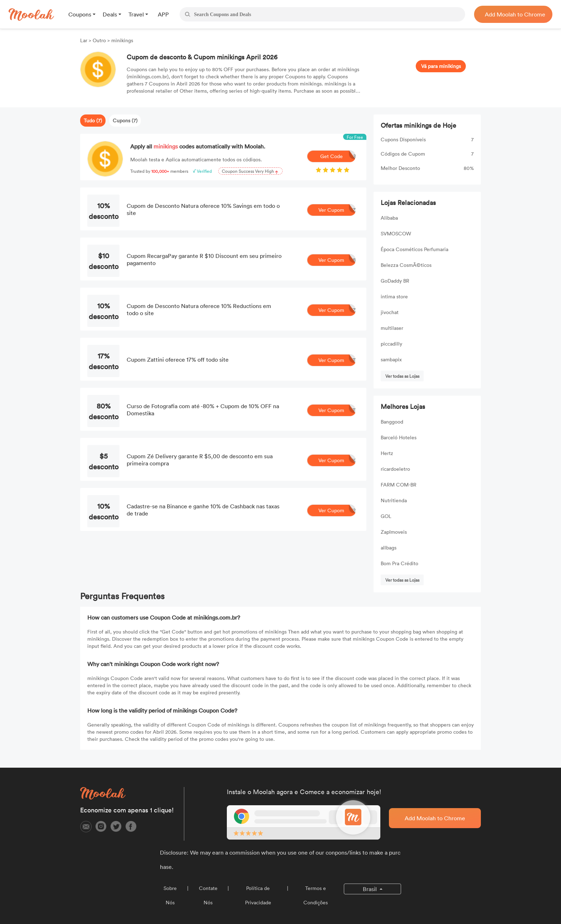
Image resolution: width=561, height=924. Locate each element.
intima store (394, 296)
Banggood (392, 422)
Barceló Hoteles (399, 437)
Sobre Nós (170, 895)
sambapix (391, 359)
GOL (386, 516)
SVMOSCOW (396, 233)
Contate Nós (208, 895)
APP (163, 14)
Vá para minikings (441, 66)
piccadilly (391, 344)
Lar (84, 40)
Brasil (370, 889)
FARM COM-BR (399, 485)
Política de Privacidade (258, 895)
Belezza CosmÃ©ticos (406, 265)
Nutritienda (394, 500)
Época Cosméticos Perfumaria (414, 249)
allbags (389, 547)
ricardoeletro (395, 469)
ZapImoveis (394, 532)
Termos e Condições (316, 895)
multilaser (392, 328)
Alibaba (389, 218)
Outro (99, 40)
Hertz (387, 453)
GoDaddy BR (395, 281)
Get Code (338, 156)
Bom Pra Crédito (399, 563)
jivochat (390, 312)
